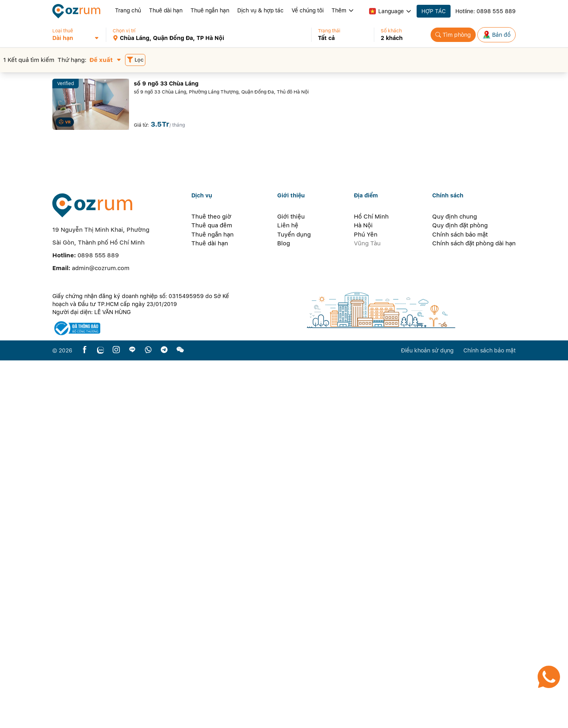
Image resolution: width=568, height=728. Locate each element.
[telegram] (164, 718)
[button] (79, 35)
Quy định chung (455, 584)
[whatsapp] (148, 718)
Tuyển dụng (294, 602)
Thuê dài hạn (166, 10)
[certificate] (145, 696)
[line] (132, 718)
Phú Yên (366, 602)
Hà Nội (363, 593)
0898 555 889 (496, 11)
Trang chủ (128, 10)
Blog (284, 611)
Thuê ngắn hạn (210, 10)
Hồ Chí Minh (371, 584)
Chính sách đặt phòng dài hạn (474, 611)
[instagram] (116, 718)
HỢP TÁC (434, 11)
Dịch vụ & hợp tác (260, 10)
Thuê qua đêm (212, 593)
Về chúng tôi (308, 10)
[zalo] (100, 718)
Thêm (343, 10)
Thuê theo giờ (211, 584)
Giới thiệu (291, 584)
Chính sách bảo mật (460, 602)
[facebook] (85, 718)
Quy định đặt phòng (460, 593)
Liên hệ (288, 593)
